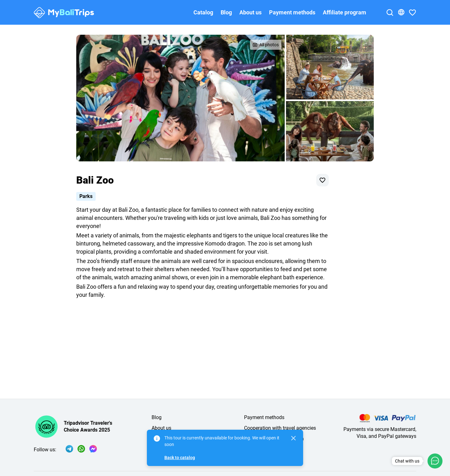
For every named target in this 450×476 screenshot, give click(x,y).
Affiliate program (345, 12)
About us (250, 12)
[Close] (293, 438)
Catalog (203, 12)
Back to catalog (180, 458)
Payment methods (292, 12)
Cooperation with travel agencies (280, 428)
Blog (226, 12)
